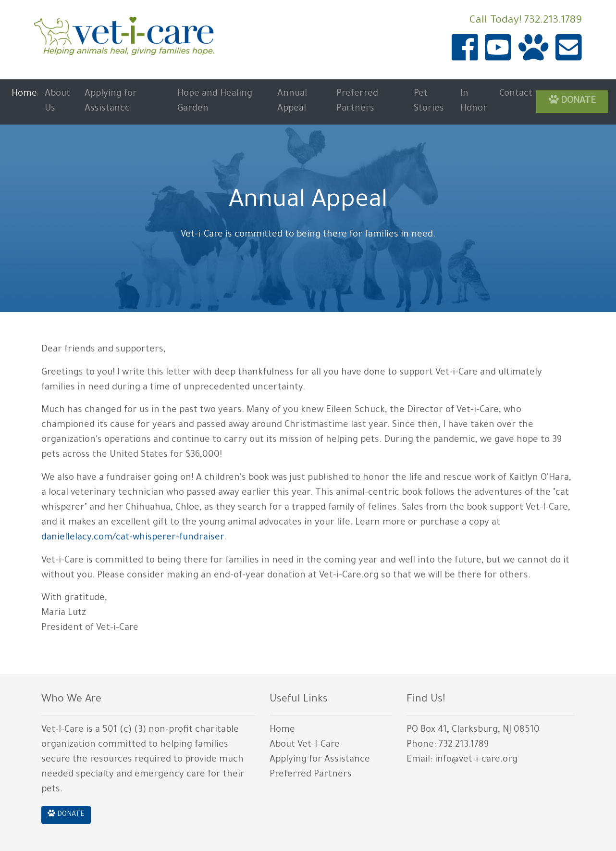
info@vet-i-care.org (476, 760)
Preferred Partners (357, 102)
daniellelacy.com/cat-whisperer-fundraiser (133, 538)
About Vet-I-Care (305, 745)
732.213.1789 (553, 21)
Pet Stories (429, 102)
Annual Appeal (292, 102)
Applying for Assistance (111, 102)
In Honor (474, 102)
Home (24, 94)
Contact (516, 94)
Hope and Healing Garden (215, 102)
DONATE (573, 100)
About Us (57, 102)
